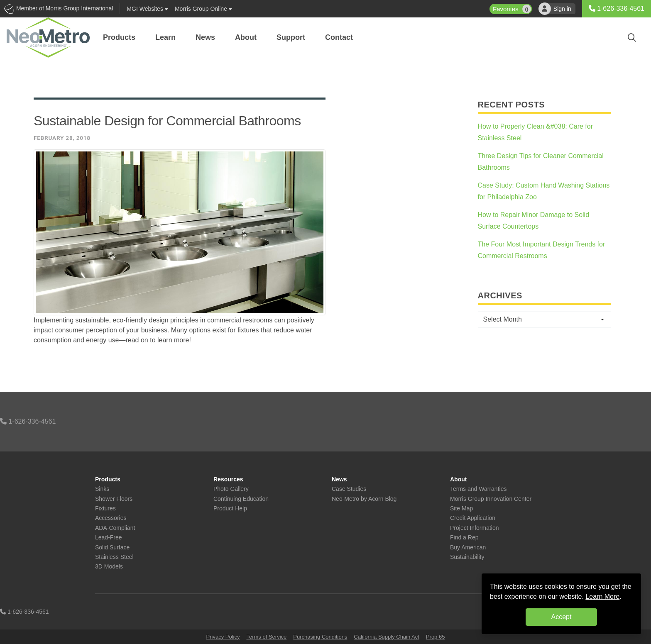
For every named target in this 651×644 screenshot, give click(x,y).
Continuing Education (241, 499)
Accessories (111, 518)
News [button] (205, 37)
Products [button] (119, 37)
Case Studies (349, 489)
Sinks (102, 489)
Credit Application (473, 518)
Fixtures (105, 509)
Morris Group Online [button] (203, 9)
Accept (562, 617)
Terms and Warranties (478, 489)
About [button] (246, 37)
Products (108, 479)
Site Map (461, 509)
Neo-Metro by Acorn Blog (364, 499)
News (339, 479)
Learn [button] (165, 37)
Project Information (475, 528)
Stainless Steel (114, 557)
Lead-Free (109, 538)
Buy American (468, 548)
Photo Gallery (231, 489)
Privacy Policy (223, 637)
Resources (228, 479)
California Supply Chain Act (387, 637)
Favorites (512, 9)
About (458, 479)
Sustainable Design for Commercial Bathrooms (167, 121)
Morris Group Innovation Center (491, 499)
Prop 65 (436, 637)
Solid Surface (112, 548)
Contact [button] (339, 37)
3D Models (109, 567)
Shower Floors (114, 499)
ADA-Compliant (115, 528)
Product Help (230, 509)
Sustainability (467, 557)
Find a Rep (464, 538)
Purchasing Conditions (320, 637)
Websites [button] (147, 9)
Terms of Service (266, 637)
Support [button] (291, 37)
